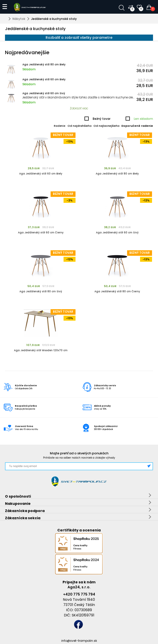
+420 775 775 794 (79, 594)
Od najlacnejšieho (107, 126)
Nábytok (19, 19)
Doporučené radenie (137, 126)
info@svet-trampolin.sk (79, 641)
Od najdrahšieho (80, 126)
